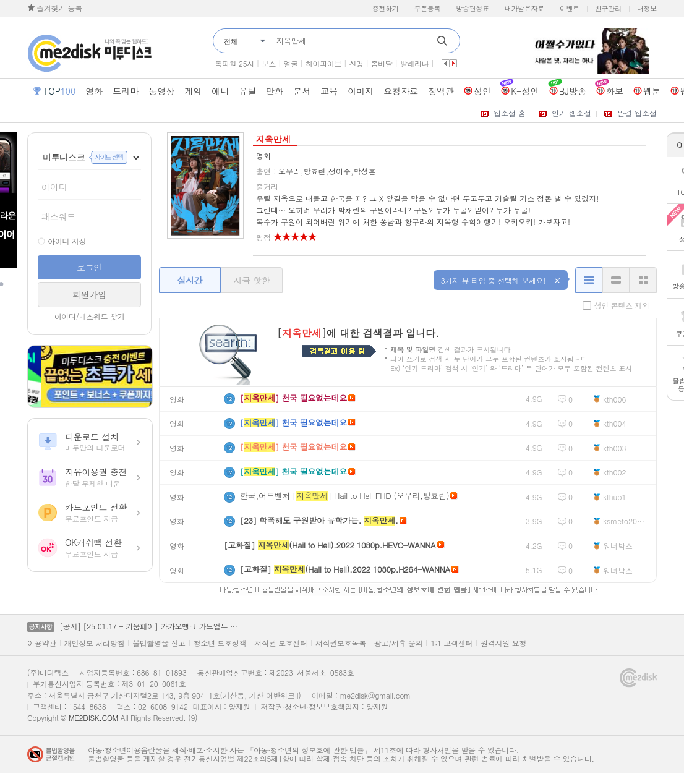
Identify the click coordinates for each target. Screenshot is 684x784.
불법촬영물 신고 (159, 643)
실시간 (190, 280)
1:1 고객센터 (451, 643)
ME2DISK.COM (93, 718)
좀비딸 (382, 63)
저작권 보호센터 (281, 643)
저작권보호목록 (341, 643)
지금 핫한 (251, 280)
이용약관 (42, 643)
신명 (356, 63)
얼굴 (290, 63)
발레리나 (415, 63)
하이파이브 (324, 63)
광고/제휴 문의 (399, 643)
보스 (269, 63)
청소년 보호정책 (220, 643)
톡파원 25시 (234, 63)
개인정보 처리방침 (94, 643)
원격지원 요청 (503, 643)
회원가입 (89, 294)
